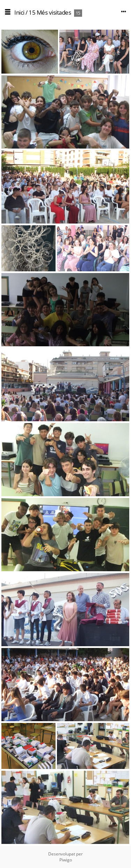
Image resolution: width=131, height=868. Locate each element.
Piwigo (66, 860)
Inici (19, 12)
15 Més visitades (50, 12)
